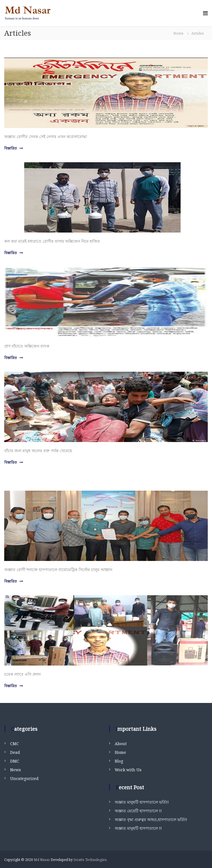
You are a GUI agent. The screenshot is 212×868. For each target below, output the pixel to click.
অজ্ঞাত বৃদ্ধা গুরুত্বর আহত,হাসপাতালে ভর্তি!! (151, 819)
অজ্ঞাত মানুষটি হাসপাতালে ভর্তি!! (142, 802)
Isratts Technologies (90, 860)
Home (120, 752)
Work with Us (128, 770)
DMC (15, 761)
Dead (15, 752)
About (121, 744)
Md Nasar (42, 860)
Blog (119, 761)
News (16, 770)
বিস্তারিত (11, 148)
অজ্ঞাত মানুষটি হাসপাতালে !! (138, 828)
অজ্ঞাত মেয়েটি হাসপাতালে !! (138, 811)
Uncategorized (24, 778)
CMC (15, 744)
